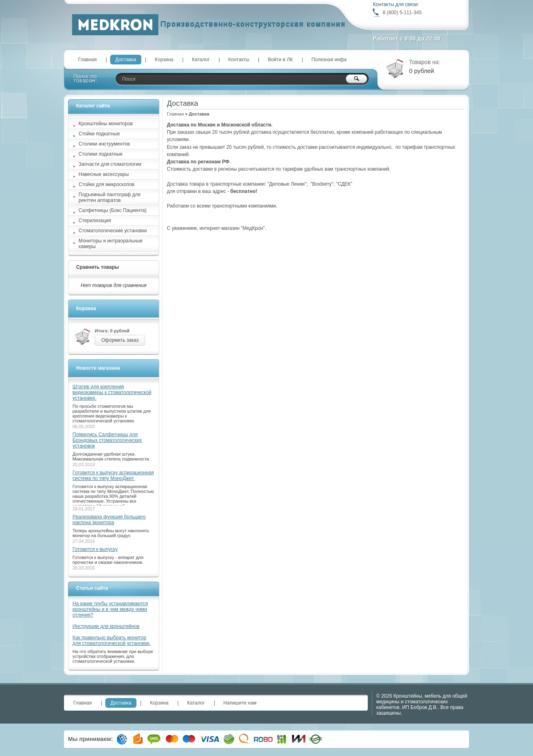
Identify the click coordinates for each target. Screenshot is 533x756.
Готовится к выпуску (95, 549)
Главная (87, 60)
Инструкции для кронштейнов (106, 626)
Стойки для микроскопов (107, 184)
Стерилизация (95, 221)
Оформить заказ (120, 340)
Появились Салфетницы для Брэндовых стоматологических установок (107, 440)
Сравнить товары (98, 267)
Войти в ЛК (280, 60)
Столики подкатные (101, 154)
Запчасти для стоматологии (110, 164)
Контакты (239, 60)
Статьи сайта (92, 588)
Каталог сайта (93, 106)
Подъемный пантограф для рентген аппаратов (110, 197)
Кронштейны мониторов (106, 124)
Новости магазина (98, 368)
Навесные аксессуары (104, 174)
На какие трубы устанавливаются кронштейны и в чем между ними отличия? (110, 609)
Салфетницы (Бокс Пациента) (113, 210)
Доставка (126, 60)
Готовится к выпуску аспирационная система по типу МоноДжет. (113, 475)
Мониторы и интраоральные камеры (111, 244)
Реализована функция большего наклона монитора (109, 520)
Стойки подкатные (99, 134)
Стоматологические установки (113, 231)
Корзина (164, 60)
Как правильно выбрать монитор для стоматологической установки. (112, 640)
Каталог (201, 60)
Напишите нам (240, 703)
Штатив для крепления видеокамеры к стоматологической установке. (112, 392)
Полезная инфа (329, 60)
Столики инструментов (104, 144)
